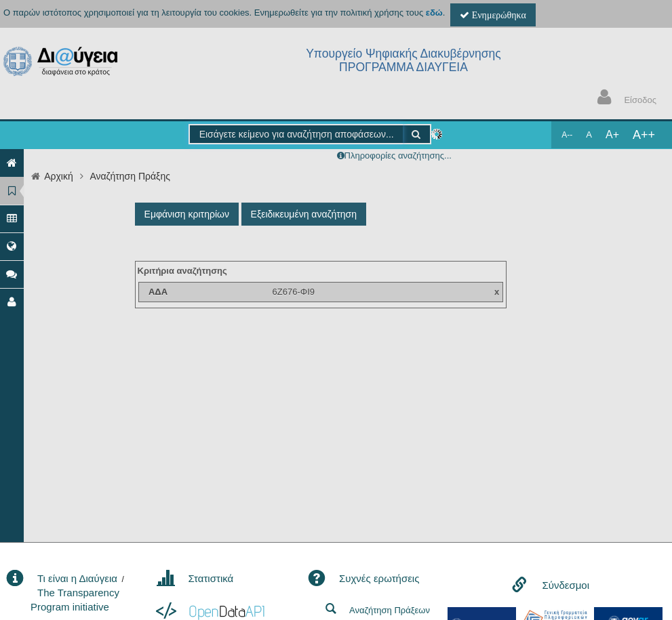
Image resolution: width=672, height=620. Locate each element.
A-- (567, 135)
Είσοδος (624, 99)
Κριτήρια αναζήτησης (182, 271)
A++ (644, 135)
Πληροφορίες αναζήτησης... (398, 156)
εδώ (434, 13)
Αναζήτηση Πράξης (130, 176)
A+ (612, 135)
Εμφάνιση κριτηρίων (187, 214)
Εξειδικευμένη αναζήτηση (304, 214)
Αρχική (59, 176)
